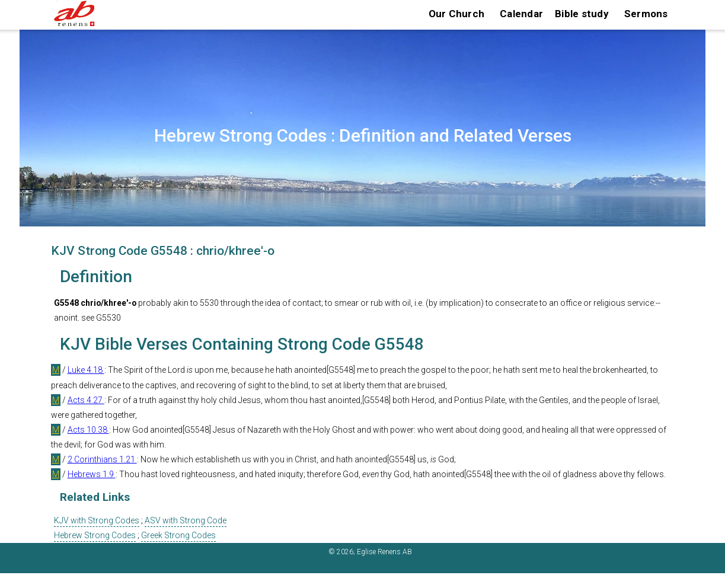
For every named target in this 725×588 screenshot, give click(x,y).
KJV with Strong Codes (97, 520)
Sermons (646, 14)
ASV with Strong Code (186, 520)
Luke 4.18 (86, 370)
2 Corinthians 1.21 (102, 459)
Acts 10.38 (88, 430)
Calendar (521, 14)
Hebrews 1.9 (92, 474)
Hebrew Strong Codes (95, 535)
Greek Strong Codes (178, 535)
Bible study (582, 14)
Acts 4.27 (86, 400)
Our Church (457, 14)
